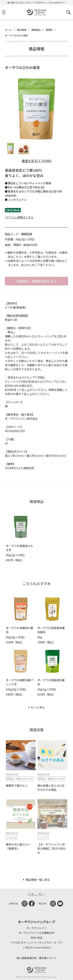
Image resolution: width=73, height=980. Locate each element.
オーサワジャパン (37, 928)
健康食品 (36, 30)
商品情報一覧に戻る (38, 880)
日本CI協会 (36, 938)
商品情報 (22, 30)
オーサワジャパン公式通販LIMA (36, 933)
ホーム (8, 30)
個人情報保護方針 (27, 958)
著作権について (48, 958)
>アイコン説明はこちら (19, 217)
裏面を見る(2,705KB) (37, 161)
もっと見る (38, 707)
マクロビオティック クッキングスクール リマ (36, 943)
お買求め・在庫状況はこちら (37, 281)
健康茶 (49, 30)
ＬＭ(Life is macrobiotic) (37, 948)
